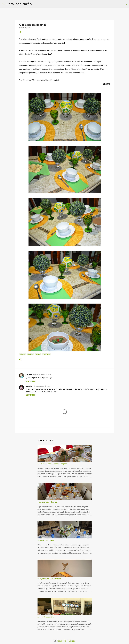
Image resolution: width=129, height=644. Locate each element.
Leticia (29, 386)
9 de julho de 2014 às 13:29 (41, 386)
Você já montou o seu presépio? (49, 579)
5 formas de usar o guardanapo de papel (52, 464)
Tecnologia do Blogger (64, 641)
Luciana (30, 354)
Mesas (38, 354)
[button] (20, 32)
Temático (46, 354)
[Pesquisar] (35, 4)
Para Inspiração (19, 4)
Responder (31, 381)
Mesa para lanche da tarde (47, 502)
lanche (22, 354)
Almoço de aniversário (46, 617)
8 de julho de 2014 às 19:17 (42, 374)
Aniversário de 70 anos (46, 540)
